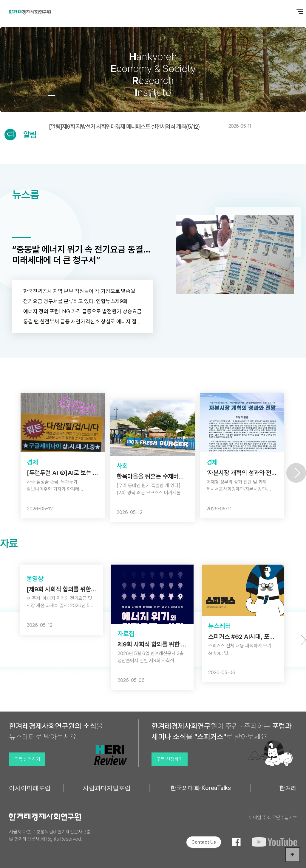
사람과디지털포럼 (107, 788)
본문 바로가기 (0, 0)
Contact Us (204, 842)
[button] (35, 95)
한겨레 (288, 788)
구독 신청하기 (27, 759)
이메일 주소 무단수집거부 (273, 818)
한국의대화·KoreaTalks (201, 788)
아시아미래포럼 (30, 788)
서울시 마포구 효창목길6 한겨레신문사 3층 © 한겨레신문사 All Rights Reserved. (50, 835)
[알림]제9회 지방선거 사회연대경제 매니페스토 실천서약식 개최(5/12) (150, 127)
